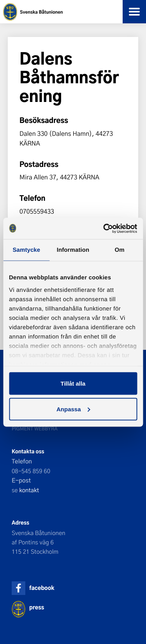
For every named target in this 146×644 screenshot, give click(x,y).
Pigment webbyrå (35, 428)
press (37, 607)
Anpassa (73, 409)
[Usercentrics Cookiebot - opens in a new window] (104, 228)
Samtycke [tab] (26, 250)
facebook (42, 588)
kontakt (29, 490)
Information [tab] (73, 250)
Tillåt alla (73, 383)
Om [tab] (120, 250)
